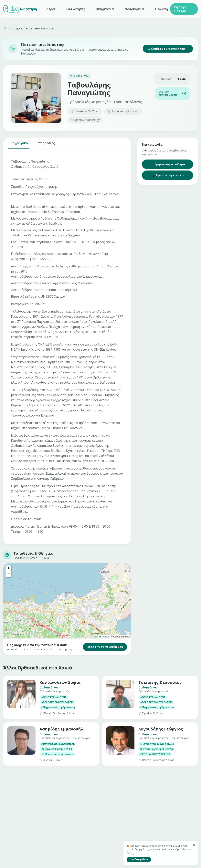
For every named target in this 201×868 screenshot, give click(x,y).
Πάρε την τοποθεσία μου (105, 647)
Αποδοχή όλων (139, 859)
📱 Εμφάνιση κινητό (168, 175)
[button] (8, 568)
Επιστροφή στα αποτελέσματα (29, 28)
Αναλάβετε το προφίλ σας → (168, 49)
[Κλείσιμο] (194, 845)
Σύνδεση (161, 9)
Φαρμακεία (105, 9)
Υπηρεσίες (46, 145)
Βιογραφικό (19, 145)
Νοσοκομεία (134, 9)
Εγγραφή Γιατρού (180, 9)
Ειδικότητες (76, 9)
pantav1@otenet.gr (85, 120)
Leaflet (104, 637)
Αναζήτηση (28, 9)
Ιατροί (51, 9)
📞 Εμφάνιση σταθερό (167, 164)
